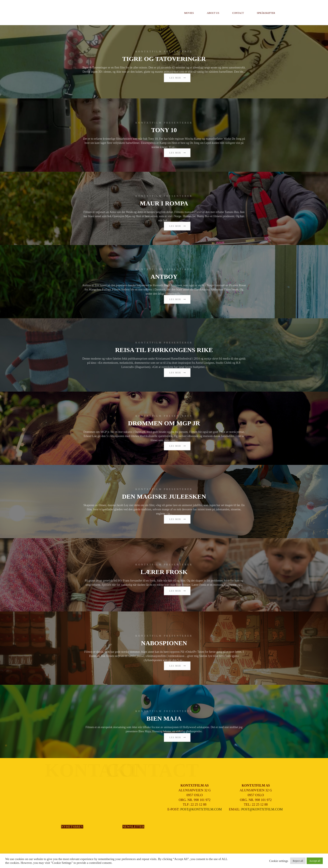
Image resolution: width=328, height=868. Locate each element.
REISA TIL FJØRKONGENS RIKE (164, 350)
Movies (189, 13)
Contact (238, 13)
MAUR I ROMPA (164, 203)
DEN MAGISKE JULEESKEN (164, 496)
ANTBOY (164, 277)
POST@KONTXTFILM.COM (201, 809)
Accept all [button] (315, 861)
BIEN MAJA (164, 718)
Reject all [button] (298, 861)
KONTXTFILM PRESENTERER (164, 52)
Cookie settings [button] (279, 861)
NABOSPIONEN (164, 643)
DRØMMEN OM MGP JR (164, 423)
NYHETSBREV (72, 827)
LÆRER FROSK (164, 572)
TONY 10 (164, 130)
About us (213, 13)
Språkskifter (266, 13)
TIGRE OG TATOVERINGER (164, 59)
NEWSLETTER (133, 827)
